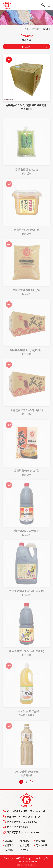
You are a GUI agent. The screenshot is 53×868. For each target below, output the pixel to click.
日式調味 (46, 29)
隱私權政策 (42, 845)
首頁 (27, 29)
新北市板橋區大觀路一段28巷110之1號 (27, 811)
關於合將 (9, 841)
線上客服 (25, 845)
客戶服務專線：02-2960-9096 (22, 822)
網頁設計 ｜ (22, 865)
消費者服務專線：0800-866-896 (23, 832)
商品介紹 (35, 29)
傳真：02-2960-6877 (18, 827)
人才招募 (25, 850)
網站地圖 (41, 841)
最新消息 (9, 845)
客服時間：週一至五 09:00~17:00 (24, 817)
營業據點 (25, 841)
